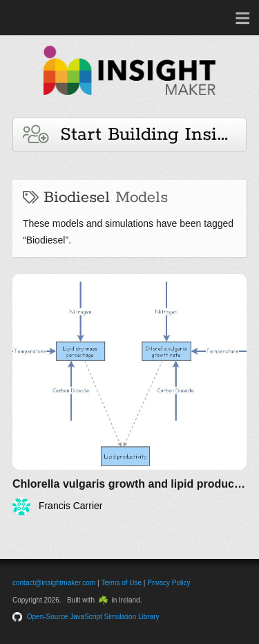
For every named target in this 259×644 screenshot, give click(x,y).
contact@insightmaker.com (54, 583)
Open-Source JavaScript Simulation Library (93, 617)
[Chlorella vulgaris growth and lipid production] (129, 395)
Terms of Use (121, 583)
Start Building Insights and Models (135, 135)
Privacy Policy (169, 583)
